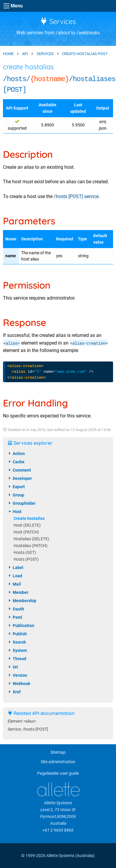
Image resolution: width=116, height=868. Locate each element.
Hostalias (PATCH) (31, 546)
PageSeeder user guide (58, 773)
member (18, 592)
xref (14, 692)
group (16, 495)
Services (58, 21)
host (15, 512)
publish (17, 634)
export (16, 487)
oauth (16, 609)
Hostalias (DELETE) (31, 539)
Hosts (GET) (25, 553)
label (15, 568)
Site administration (58, 762)
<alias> (12, 343)
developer (20, 478)
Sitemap (58, 752)
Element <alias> (22, 721)
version (17, 675)
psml (15, 617)
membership (22, 601)
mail (14, 584)
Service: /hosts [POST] (28, 729)
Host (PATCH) (26, 532)
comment (19, 470)
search (17, 642)
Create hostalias (29, 519)
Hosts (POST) (26, 559)
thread (17, 659)
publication (21, 626)
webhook (19, 684)
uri (13, 667)
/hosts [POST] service (76, 196)
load (15, 576)
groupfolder (22, 503)
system (17, 650)
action (16, 454)
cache (16, 462)
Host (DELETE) (27, 525)
